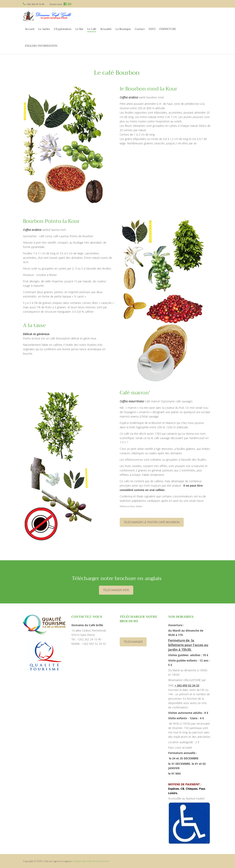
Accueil (30, 29)
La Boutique (123, 29)
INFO (152, 29)
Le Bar (79, 29)
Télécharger (133, 642)
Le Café (92, 29)
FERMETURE (168, 29)
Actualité (106, 29)
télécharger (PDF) (116, 590)
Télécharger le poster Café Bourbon (152, 522)
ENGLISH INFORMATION (41, 46)
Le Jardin (44, 29)
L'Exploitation (63, 29)
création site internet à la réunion (91, 861)
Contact (140, 29)
